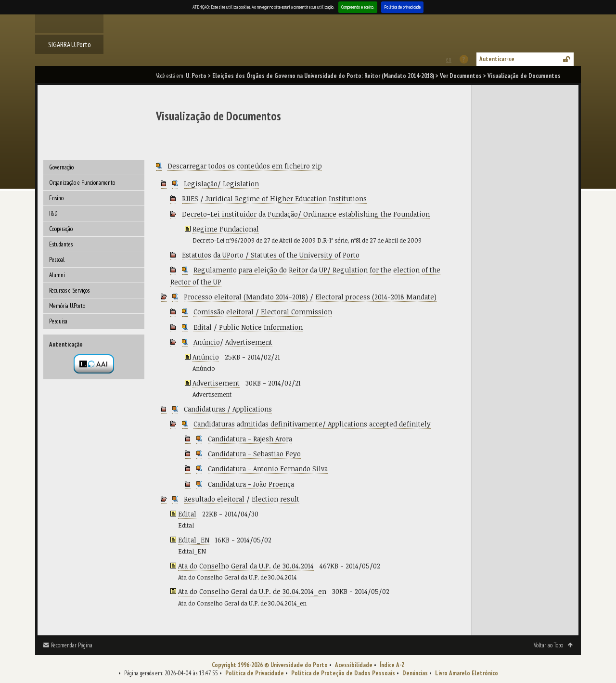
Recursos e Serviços (69, 290)
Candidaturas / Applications (228, 409)
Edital (187, 514)
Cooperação (61, 229)
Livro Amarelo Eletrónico (467, 673)
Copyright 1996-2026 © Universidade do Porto (270, 665)
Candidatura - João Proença (251, 484)
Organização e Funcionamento (82, 183)
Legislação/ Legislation (221, 184)
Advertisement (216, 383)
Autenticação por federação (94, 364)
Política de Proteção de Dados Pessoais (343, 673)
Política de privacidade (402, 7)
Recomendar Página (72, 645)
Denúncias (415, 673)
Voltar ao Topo (548, 645)
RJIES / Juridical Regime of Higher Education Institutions (274, 199)
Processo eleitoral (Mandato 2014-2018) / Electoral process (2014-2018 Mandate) (310, 297)
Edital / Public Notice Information (248, 327)
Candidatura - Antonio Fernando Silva (268, 469)
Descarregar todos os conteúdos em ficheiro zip (245, 166)
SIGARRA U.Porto (70, 44)
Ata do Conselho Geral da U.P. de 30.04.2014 (246, 566)
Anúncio (206, 357)
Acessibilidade (354, 665)
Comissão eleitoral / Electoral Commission (263, 312)
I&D (53, 213)
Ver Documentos (461, 76)
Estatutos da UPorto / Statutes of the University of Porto (271, 255)
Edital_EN (194, 540)
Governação (61, 167)
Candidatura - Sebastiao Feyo (254, 454)
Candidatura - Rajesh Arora (250, 439)
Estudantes (61, 244)
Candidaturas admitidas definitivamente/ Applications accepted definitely (312, 424)
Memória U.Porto (67, 306)
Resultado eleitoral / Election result (242, 499)
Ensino (56, 198)
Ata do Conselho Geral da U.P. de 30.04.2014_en (252, 591)
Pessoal (57, 260)
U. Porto (196, 76)
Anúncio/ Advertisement (233, 342)
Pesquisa (58, 321)
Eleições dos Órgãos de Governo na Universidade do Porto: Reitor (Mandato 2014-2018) (323, 76)
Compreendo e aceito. (358, 7)
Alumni (57, 275)
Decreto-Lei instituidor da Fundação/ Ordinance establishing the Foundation (306, 214)
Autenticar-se (497, 59)
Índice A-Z (392, 665)
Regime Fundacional (226, 229)
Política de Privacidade (255, 673)
